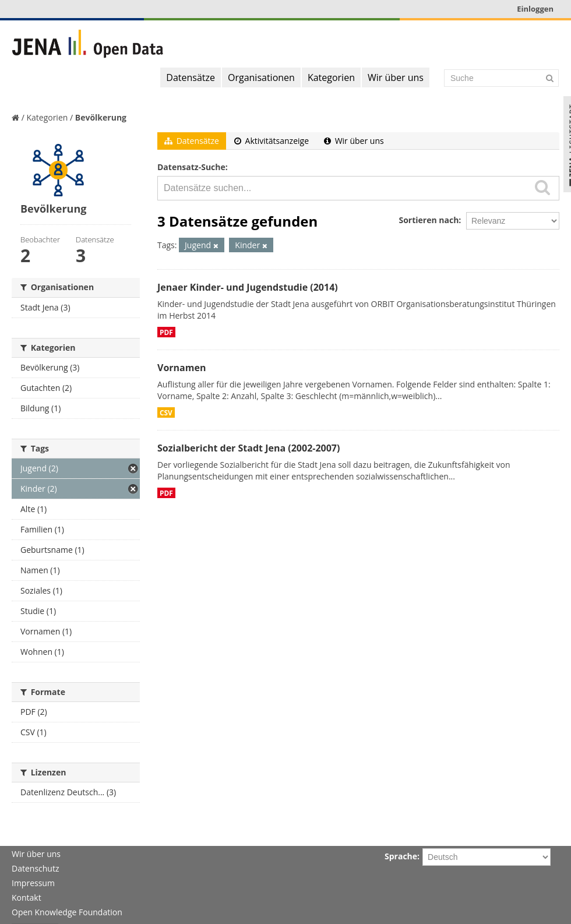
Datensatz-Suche (191, 167)
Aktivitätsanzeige (272, 141)
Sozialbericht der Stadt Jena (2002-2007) (249, 448)
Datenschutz (35, 868)
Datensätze (191, 77)
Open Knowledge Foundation (67, 912)
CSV (166, 412)
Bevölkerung (101, 117)
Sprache (401, 856)
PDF (166, 332)
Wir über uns (396, 77)
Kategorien (331, 77)
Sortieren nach (429, 220)
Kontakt (27, 897)
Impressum (33, 883)
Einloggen (535, 9)
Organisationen (261, 77)
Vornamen (181, 368)
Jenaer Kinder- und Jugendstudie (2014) (248, 287)
